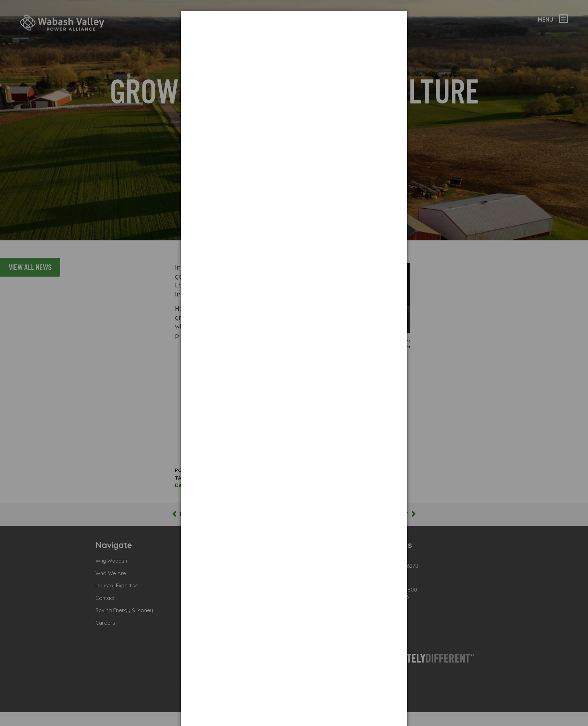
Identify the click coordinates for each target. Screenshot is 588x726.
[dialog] (294, 37)
